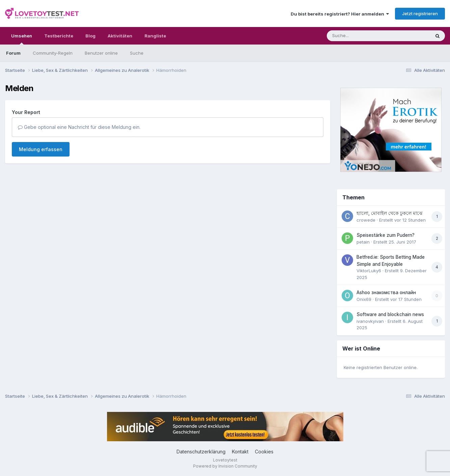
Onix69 (364, 299)
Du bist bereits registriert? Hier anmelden (340, 14)
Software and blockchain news (390, 314)
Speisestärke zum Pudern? (386, 235)
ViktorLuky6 (369, 271)
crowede (366, 220)
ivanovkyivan (370, 321)
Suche (137, 53)
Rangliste (155, 36)
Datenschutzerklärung (201, 452)
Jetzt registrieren (420, 13)
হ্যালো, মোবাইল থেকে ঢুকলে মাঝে (390, 213)
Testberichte (59, 36)
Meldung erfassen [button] (41, 149)
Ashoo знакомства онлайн (386, 292)
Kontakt (240, 452)
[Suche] (365, 36)
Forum (13, 53)
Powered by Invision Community (225, 466)
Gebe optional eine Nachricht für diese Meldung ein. (79, 127)
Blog (90, 36)
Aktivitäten (120, 36)
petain (363, 242)
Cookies (264, 452)
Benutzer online (101, 53)
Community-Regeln (53, 53)
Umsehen (22, 39)
